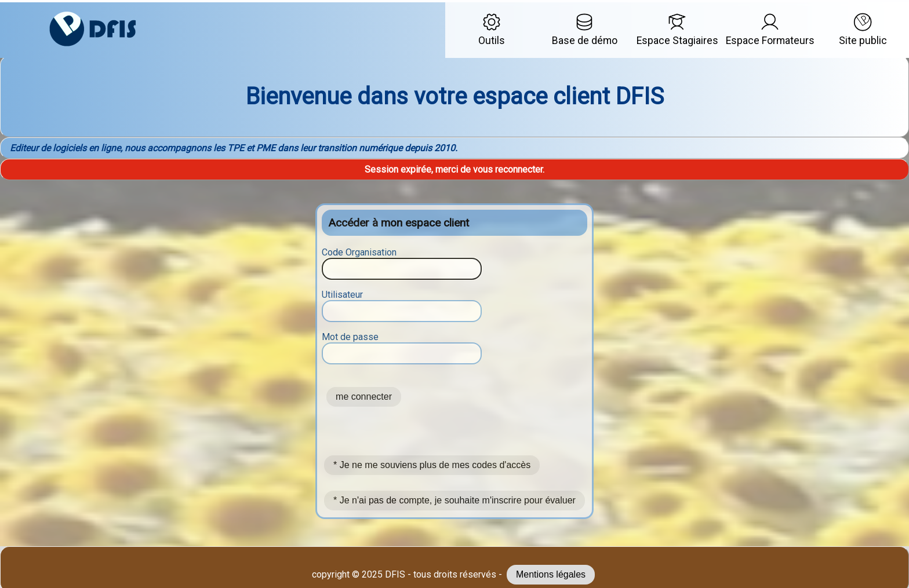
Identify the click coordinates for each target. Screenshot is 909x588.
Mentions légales (551, 574)
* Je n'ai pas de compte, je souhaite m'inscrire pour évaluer (454, 500)
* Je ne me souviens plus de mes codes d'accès (432, 465)
